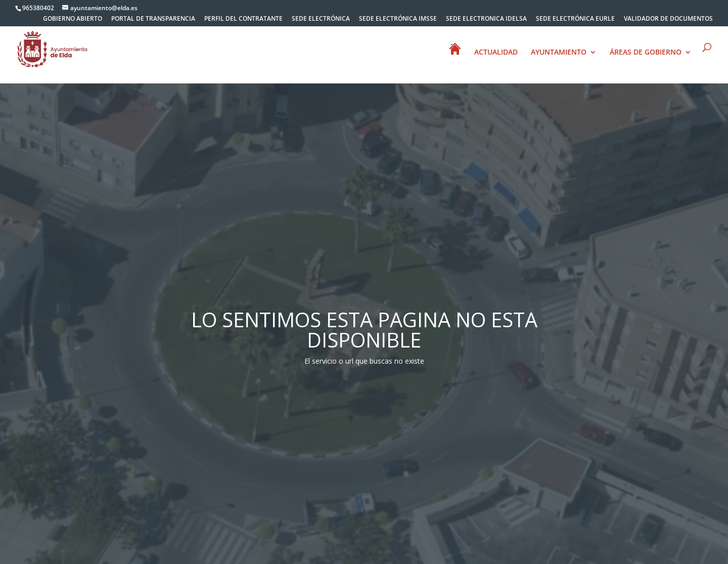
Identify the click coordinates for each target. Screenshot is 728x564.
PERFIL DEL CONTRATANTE (243, 19)
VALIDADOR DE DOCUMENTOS (668, 19)
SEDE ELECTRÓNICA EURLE (575, 19)
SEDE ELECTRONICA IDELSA (486, 19)
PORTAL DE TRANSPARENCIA (153, 19)
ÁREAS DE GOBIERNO (646, 53)
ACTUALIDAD (496, 53)
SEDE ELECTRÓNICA (321, 19)
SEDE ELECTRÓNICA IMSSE (398, 19)
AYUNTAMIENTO (559, 53)
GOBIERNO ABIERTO (73, 19)
